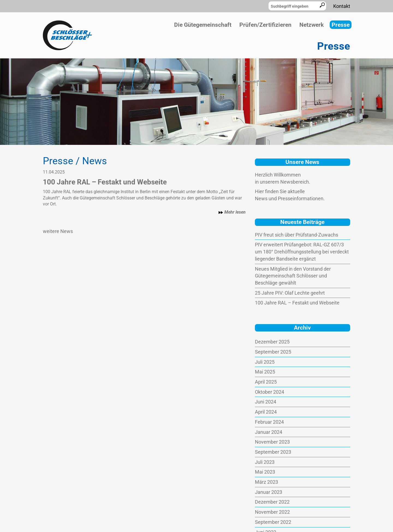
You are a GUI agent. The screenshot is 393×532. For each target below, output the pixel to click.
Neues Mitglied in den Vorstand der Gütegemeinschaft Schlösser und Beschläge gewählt (293, 276)
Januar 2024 (269, 432)
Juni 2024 (266, 402)
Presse (341, 25)
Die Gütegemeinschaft (203, 25)
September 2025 (273, 352)
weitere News (58, 231)
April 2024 (266, 412)
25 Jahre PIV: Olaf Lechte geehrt (290, 293)
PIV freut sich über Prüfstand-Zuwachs (297, 235)
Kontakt (342, 6)
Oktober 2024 (270, 392)
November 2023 (272, 442)
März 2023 (267, 482)
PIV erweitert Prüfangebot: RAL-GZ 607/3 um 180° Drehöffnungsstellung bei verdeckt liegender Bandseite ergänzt (302, 252)
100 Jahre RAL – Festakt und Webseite (297, 303)
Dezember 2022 (272, 502)
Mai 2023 (265, 472)
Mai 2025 (265, 372)
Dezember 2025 (272, 342)
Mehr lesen (232, 212)
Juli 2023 (265, 462)
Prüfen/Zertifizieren (265, 25)
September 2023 (273, 452)
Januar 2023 (269, 492)
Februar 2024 (269, 422)
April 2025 (266, 382)
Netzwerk (312, 25)
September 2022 (273, 522)
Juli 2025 (265, 362)
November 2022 (272, 512)
